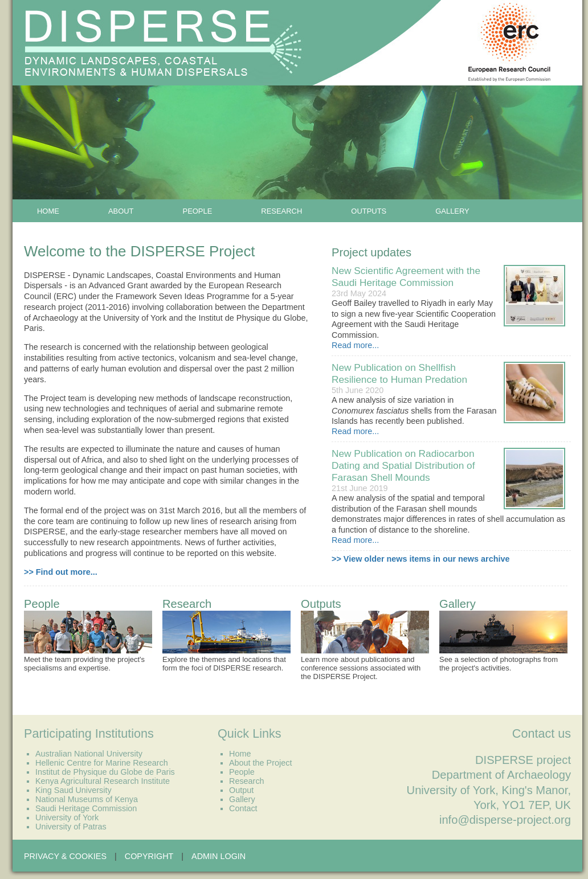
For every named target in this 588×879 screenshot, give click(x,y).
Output (241, 790)
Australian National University (89, 754)
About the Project (260, 763)
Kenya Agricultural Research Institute (103, 781)
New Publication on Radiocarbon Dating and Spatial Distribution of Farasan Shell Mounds (403, 465)
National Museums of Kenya (87, 799)
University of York (67, 817)
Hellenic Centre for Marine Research (102, 763)
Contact (243, 808)
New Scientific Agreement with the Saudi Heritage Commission (406, 277)
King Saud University (73, 790)
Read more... (355, 345)
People (198, 211)
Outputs (369, 211)
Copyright (149, 856)
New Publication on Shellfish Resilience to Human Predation (399, 373)
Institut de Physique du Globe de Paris (105, 772)
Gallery (452, 211)
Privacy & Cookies (65, 856)
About (121, 211)
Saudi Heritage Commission (86, 808)
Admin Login (219, 856)
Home (48, 211)
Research (281, 211)
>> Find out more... (61, 572)
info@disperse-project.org (505, 820)
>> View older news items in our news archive (420, 559)
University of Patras (71, 827)
